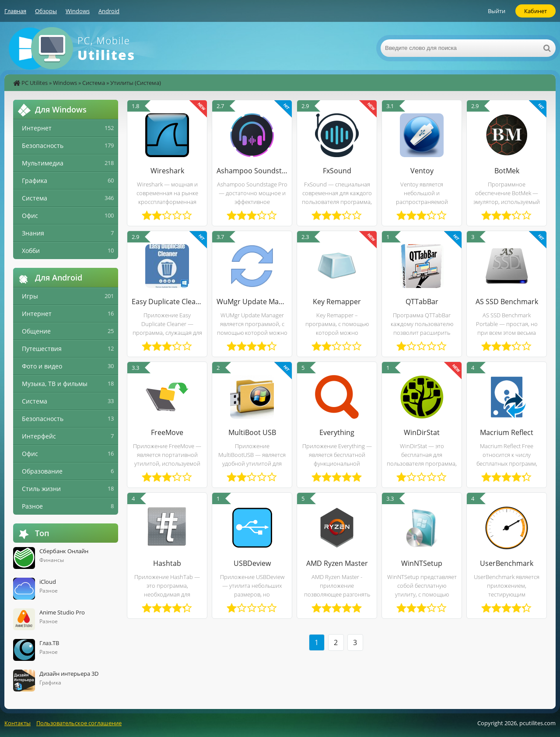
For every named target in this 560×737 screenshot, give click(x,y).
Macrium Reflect (507, 432)
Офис (30, 216)
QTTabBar (422, 302)
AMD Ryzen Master (337, 563)
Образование (42, 471)
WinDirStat (422, 432)
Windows (78, 11)
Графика (35, 181)
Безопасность (43, 146)
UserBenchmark (507, 563)
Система (94, 83)
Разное (32, 506)
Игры (30, 296)
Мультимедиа (43, 163)
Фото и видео (42, 366)
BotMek (507, 171)
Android (109, 11)
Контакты (17, 723)
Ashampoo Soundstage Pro (252, 171)
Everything (337, 432)
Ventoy (422, 171)
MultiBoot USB (252, 432)
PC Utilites (35, 83)
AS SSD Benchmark (507, 302)
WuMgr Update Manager (252, 302)
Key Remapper (337, 302)
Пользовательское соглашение (79, 723)
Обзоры (46, 11)
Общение (36, 331)
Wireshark (167, 171)
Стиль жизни (41, 489)
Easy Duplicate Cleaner (167, 302)
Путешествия (42, 349)
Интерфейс (39, 436)
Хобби (31, 251)
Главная (15, 11)
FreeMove (167, 432)
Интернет (37, 128)
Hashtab (167, 563)
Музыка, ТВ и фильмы (55, 384)
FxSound (337, 171)
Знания (33, 233)
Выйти (497, 11)
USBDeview (252, 563)
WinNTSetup (422, 563)
